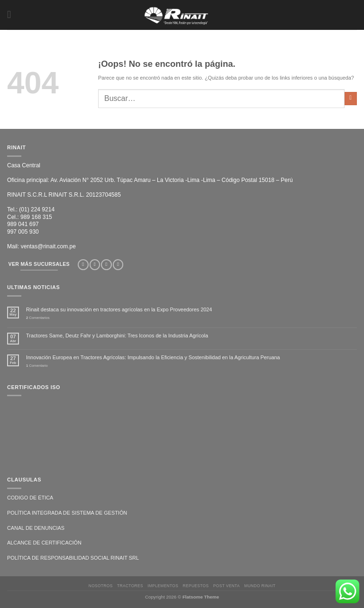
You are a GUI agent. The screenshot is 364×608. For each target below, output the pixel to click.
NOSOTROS (101, 586)
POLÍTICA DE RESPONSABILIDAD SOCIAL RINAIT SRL (73, 558)
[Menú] (11, 15)
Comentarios (38, 318)
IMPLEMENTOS (163, 586)
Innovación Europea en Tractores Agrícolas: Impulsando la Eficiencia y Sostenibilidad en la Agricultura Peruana (153, 357)
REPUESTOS (196, 586)
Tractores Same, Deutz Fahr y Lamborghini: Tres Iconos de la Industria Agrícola (117, 336)
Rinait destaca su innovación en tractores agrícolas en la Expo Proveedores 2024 (119, 309)
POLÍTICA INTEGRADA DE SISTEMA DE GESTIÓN (67, 513)
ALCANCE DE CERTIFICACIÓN (44, 543)
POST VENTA (227, 586)
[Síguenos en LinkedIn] (118, 265)
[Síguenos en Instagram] (95, 265)
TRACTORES (130, 586)
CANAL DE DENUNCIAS (36, 528)
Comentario (37, 366)
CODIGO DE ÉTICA (30, 498)
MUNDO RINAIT (260, 586)
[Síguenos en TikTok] (106, 265)
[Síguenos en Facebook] (83, 265)
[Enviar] (351, 98)
